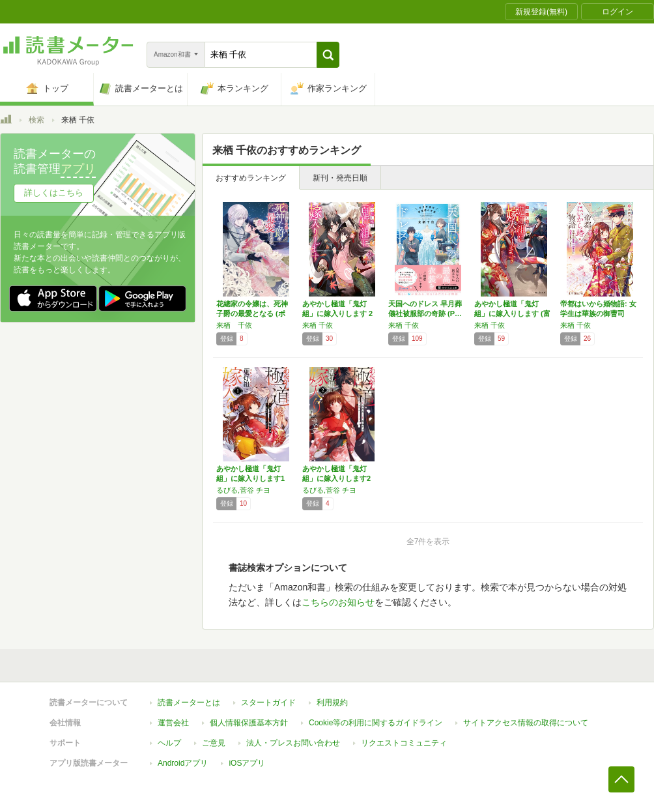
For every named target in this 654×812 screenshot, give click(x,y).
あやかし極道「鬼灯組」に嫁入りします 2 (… (337, 313)
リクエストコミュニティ (404, 743)
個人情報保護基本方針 (249, 723)
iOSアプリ (247, 763)
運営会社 (173, 723)
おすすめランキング (251, 178)
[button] (328, 55)
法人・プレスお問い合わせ (293, 743)
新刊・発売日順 (340, 178)
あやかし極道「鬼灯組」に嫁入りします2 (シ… (336, 478)
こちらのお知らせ (338, 602)
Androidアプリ (183, 763)
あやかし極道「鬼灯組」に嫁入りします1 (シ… (250, 478)
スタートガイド (268, 703)
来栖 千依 (234, 325)
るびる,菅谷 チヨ (243, 490)
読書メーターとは (189, 703)
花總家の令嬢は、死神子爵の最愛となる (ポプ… (252, 313)
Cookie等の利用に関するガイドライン (376, 723)
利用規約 (332, 703)
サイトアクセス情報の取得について (526, 723)
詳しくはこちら (54, 193)
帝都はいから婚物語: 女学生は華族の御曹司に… (598, 313)
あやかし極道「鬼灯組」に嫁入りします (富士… (512, 313)
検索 (36, 120)
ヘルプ (169, 743)
